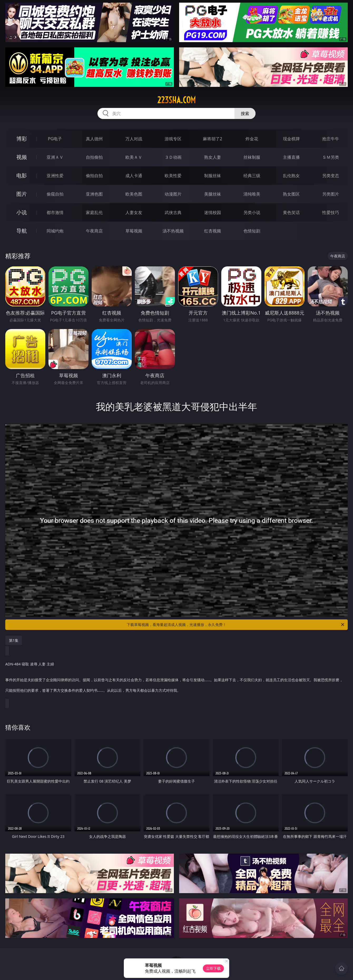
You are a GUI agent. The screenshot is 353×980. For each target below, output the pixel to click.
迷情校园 (213, 212)
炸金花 (252, 139)
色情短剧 (252, 231)
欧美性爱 (173, 176)
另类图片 (331, 194)
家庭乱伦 (94, 212)
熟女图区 (291, 194)
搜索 (245, 113)
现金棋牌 (291, 139)
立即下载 (213, 968)
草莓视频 (134, 231)
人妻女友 (134, 212)
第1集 (14, 640)
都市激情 (55, 212)
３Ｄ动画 (173, 157)
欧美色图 (134, 194)
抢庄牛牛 (331, 139)
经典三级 (252, 176)
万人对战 (134, 139)
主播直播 (291, 157)
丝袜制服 (252, 157)
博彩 (22, 139)
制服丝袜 (213, 176)
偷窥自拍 (55, 194)
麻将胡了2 (212, 139)
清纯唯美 (252, 194)
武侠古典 (173, 212)
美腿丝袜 (213, 194)
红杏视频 (213, 231)
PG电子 (55, 139)
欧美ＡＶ (134, 157)
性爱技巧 (331, 212)
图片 (22, 194)
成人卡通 (134, 176)
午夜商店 (94, 231)
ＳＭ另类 (331, 157)
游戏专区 (173, 139)
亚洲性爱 (55, 176)
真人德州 (94, 139)
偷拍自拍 (94, 176)
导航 (22, 231)
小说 (22, 212)
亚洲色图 (94, 194)
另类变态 (331, 176)
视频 (22, 157)
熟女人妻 (213, 157)
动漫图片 (173, 194)
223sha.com (177, 100)
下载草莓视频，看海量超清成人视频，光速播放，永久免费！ (236, 625)
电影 (22, 175)
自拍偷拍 (94, 157)
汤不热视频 (173, 231)
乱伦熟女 (291, 176)
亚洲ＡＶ (55, 157)
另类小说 (252, 212)
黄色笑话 (291, 212)
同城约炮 (55, 231)
